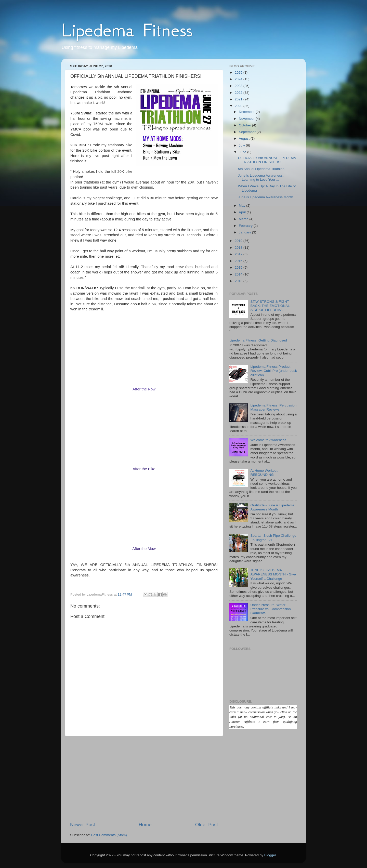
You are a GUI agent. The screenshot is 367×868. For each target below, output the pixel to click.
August (245, 139)
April (243, 212)
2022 (239, 93)
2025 (239, 73)
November (247, 119)
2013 (239, 281)
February (246, 226)
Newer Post (83, 825)
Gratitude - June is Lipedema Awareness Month (272, 507)
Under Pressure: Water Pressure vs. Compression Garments (270, 609)
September (248, 132)
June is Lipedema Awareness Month (266, 197)
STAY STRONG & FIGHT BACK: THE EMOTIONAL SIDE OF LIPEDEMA (270, 306)
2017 (239, 254)
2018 (239, 248)
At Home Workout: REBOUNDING (264, 473)
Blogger (270, 855)
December (247, 112)
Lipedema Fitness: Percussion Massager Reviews (273, 407)
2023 (239, 86)
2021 (239, 99)
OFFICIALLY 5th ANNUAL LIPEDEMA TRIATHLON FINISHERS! (267, 160)
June (243, 152)
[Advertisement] (144, 779)
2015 (239, 267)
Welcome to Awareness (268, 440)
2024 (239, 79)
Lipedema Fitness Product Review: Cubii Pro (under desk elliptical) (273, 371)
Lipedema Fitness (127, 30)
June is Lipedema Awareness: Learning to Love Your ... (261, 177)
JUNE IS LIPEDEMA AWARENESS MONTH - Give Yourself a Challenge (273, 574)
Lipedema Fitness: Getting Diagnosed (258, 340)
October (245, 125)
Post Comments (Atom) (109, 835)
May (243, 206)
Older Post (207, 825)
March (244, 219)
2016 (239, 261)
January (245, 232)
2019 (239, 241)
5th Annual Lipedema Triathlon (261, 169)
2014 (239, 274)
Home (145, 825)
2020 (239, 106)
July (242, 145)
